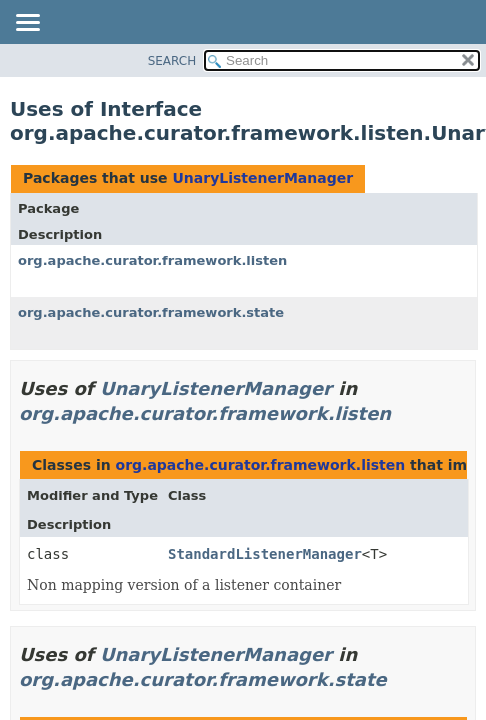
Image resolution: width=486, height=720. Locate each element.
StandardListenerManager (265, 554)
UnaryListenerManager (262, 178)
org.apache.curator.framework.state (151, 312)
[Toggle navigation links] (27, 24)
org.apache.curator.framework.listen (152, 260)
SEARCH (172, 61)
